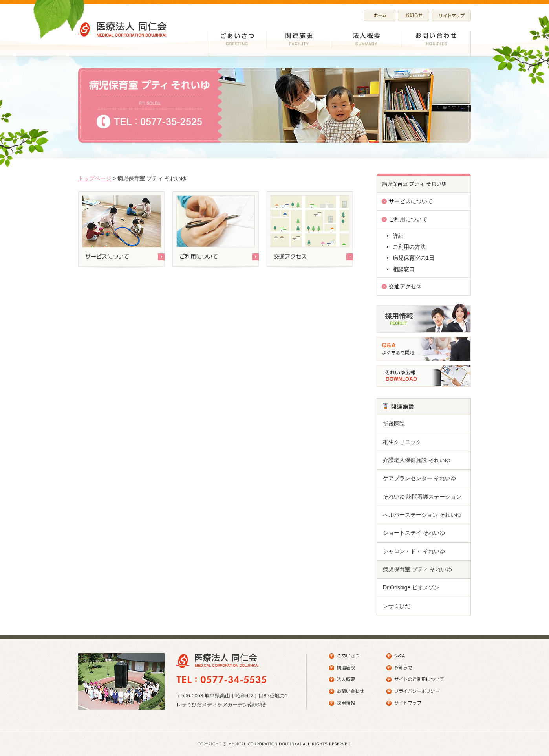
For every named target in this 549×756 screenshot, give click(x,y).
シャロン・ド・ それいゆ (414, 551)
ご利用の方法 (409, 247)
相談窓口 (404, 269)
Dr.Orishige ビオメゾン (411, 587)
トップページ (95, 178)
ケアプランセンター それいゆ (419, 478)
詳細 (398, 236)
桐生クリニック (402, 442)
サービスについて (411, 201)
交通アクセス (405, 286)
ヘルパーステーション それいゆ (422, 515)
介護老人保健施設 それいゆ (417, 460)
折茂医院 (394, 424)
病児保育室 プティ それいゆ (417, 569)
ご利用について (408, 219)
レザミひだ (397, 606)
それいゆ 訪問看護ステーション (422, 497)
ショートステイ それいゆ (414, 533)
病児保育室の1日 (414, 258)
